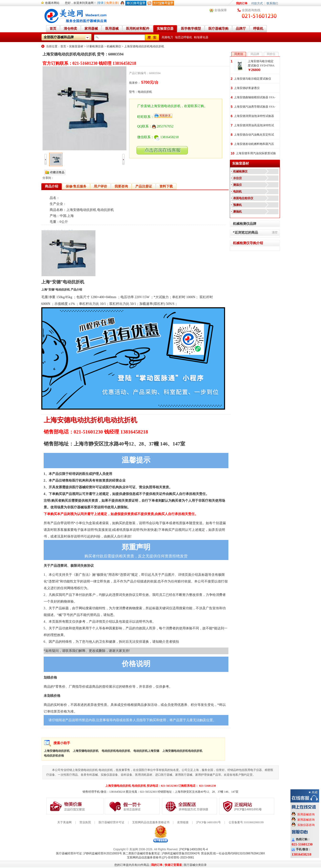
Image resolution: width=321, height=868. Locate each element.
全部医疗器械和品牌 (59, 37)
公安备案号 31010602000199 (246, 822)
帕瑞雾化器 (201, 37)
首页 (63, 46)
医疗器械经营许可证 (111, 822)
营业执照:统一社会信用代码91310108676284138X (233, 853)
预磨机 (237, 205)
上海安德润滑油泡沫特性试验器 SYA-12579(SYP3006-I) (254, 116)
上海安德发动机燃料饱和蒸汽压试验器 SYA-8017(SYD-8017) (254, 144)
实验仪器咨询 (306, 825)
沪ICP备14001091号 (208, 822)
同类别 (239, 54)
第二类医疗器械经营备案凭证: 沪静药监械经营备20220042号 (161, 853)
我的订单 (242, 3)
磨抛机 (237, 212)
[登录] (101, 3)
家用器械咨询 (306, 820)
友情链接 (183, 822)
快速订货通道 (173, 865)
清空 (275, 232)
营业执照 (85, 822)
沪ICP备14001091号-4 (193, 849)
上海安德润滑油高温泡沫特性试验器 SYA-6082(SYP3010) (254, 126)
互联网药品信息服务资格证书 (151, 822)
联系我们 (272, 3)
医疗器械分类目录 (195, 865)
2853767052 (163, 126)
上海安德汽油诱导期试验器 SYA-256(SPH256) (255, 107)
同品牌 (255, 54)
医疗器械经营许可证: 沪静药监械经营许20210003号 (89, 853)
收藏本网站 (52, 3)
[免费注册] (112, 3)
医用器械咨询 (306, 814)
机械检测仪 (114, 46)
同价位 (271, 54)
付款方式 (257, 3)
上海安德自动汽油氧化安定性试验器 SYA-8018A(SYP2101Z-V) (254, 135)
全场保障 (221, 10)
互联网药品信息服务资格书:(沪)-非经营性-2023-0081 (160, 857)
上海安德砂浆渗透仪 (247, 88)
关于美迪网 (64, 822)
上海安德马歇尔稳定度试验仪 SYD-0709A (261, 63)
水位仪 (237, 178)
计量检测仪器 (95, 46)
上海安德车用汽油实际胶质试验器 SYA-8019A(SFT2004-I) (256, 154)
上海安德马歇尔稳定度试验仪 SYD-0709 (253, 79)
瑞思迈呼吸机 (184, 37)
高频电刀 (167, 37)
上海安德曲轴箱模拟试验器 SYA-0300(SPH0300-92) (255, 98)
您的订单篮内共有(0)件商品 (132, 865)
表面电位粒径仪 (243, 198)
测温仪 (237, 185)
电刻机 (237, 192)
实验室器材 (76, 46)
